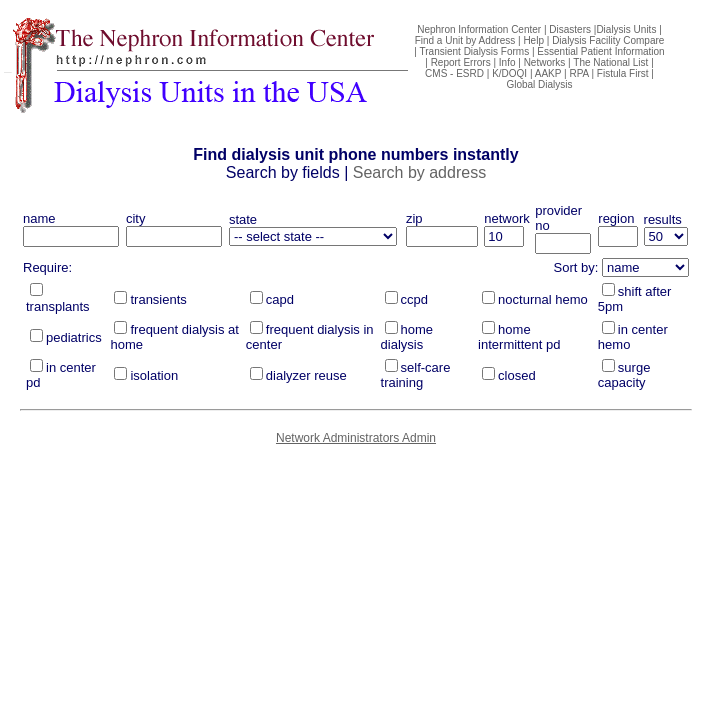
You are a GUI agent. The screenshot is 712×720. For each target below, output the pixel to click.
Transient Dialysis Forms (475, 51)
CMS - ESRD (454, 73)
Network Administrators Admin (356, 438)
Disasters (570, 29)
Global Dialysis (539, 84)
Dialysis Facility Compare (608, 40)
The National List (610, 62)
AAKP (548, 73)
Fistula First (623, 73)
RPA (578, 73)
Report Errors (461, 62)
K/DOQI (509, 73)
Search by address (419, 172)
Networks (545, 62)
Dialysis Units (626, 29)
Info (507, 62)
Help (533, 40)
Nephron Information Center (479, 29)
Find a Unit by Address (465, 40)
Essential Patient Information (600, 51)
